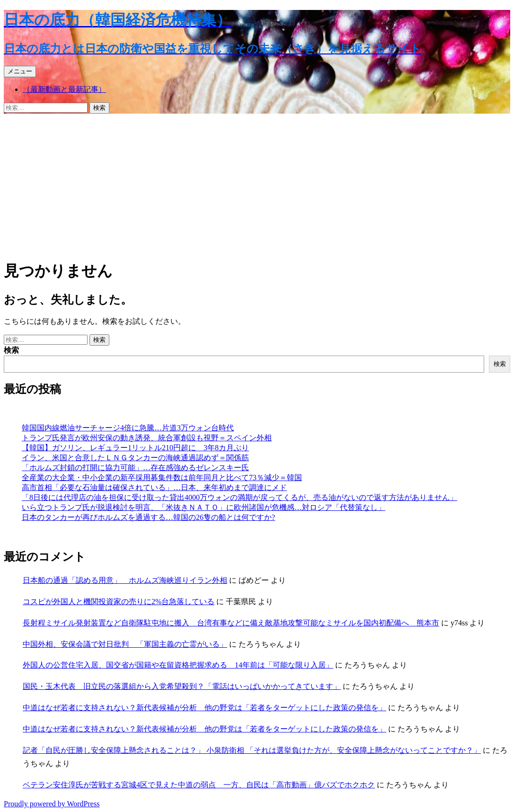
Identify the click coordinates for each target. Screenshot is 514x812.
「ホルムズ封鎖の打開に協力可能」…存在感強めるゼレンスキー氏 (135, 468)
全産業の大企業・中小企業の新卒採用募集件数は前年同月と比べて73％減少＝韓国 (162, 477)
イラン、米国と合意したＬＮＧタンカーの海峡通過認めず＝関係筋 (135, 458)
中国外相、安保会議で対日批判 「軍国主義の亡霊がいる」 (125, 644)
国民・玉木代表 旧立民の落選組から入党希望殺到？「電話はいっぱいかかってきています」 (182, 686)
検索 (11, 350)
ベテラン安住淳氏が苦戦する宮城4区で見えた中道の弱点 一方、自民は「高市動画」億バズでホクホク (199, 785)
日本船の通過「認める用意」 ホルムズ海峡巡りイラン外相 (125, 580)
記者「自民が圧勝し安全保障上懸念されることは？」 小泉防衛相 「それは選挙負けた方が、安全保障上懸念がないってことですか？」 (252, 750)
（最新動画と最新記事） (64, 89)
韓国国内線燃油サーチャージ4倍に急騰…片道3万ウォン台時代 (128, 428)
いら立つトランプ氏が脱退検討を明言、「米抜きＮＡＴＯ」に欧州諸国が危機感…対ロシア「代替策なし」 (204, 507)
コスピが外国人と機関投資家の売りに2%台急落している (119, 602)
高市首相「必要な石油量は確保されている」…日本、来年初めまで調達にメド (154, 487)
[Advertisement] (257, 185)
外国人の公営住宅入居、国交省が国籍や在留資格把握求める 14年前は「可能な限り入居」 (178, 665)
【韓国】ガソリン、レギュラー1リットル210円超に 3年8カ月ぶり (135, 448)
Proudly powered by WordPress (52, 804)
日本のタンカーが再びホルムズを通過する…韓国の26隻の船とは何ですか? (148, 517)
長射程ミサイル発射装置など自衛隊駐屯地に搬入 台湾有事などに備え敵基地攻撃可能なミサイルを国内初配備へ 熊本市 (231, 623)
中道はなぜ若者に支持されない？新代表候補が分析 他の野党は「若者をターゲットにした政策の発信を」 (204, 708)
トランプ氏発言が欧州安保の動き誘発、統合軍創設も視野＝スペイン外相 (147, 438)
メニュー (20, 71)
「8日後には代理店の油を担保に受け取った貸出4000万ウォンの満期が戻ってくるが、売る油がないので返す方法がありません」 (239, 497)
